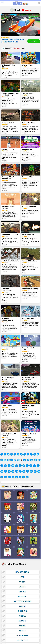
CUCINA (20, 507)
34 (34, 466)
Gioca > (34, 41)
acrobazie (22, 635)
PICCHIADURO (20, 496)
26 (5, 466)
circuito (22, 611)
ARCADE (34, 530)
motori (22, 596)
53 (24, 477)
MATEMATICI (7, 553)
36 (2, 471)
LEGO (7, 507)
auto (22, 587)
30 (20, 466)
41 (20, 471)
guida (22, 606)
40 (17, 471)
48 (6, 477)
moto (22, 631)
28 (13, 466)
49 (9, 477)
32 (27, 466)
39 (13, 471)
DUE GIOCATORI (34, 553)
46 (39, 471)
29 (16, 466)
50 (13, 477)
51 (17, 477)
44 (31, 471)
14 (5, 460)
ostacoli (22, 640)
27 (9, 466)
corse (22, 592)
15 (8, 460)
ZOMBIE (34, 507)
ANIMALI (20, 553)
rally (22, 626)
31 (24, 466)
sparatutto (22, 572)
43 (28, 471)
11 (35, 454)
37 (5, 471)
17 (15, 460)
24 (39, 460)
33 (31, 466)
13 (2, 460)
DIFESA (34, 542)
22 (32, 460)
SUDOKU (20, 530)
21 (28, 460)
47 (2, 477)
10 (31, 454)
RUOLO (20, 542)
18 (18, 460)
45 (35, 471)
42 (24, 471)
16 (12, 460)
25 (2, 466)
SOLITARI (7, 519)
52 (20, 477)
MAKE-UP (7, 496)
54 (27, 477)
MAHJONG (7, 530)
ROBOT (7, 542)
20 (25, 460)
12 (38, 454)
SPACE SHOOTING (20, 519)
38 (9, 471)
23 (35, 460)
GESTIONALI (34, 519)
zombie (22, 621)
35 (38, 466)
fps (22, 577)
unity (22, 582)
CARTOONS (34, 496)
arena (22, 616)
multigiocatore (22, 601)
